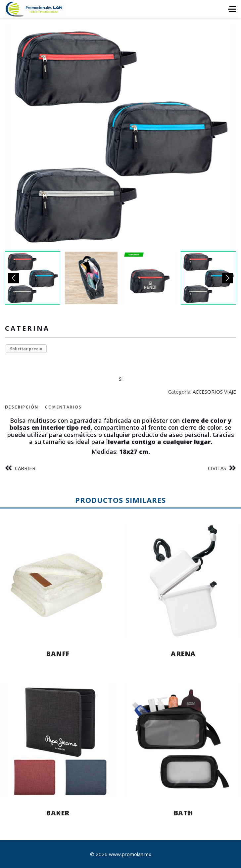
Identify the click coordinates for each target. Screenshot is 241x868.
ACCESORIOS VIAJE (214, 392)
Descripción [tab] (22, 407)
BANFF (58, 654)
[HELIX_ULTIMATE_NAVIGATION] (232, 9)
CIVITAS (217, 468)
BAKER (58, 813)
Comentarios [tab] (63, 407)
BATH (183, 813)
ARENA (183, 654)
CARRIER (25, 468)
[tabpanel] (120, 436)
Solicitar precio (26, 349)
